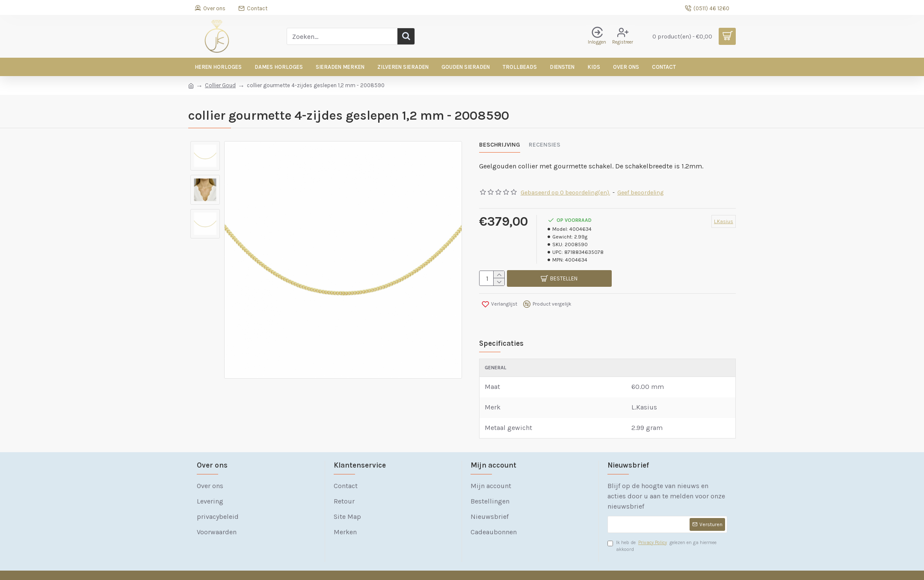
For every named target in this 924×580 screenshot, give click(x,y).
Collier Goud (220, 85)
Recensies (545, 145)
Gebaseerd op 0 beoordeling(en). (565, 187)
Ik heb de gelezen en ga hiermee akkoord (662, 530)
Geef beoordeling (640, 187)
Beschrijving (500, 145)
